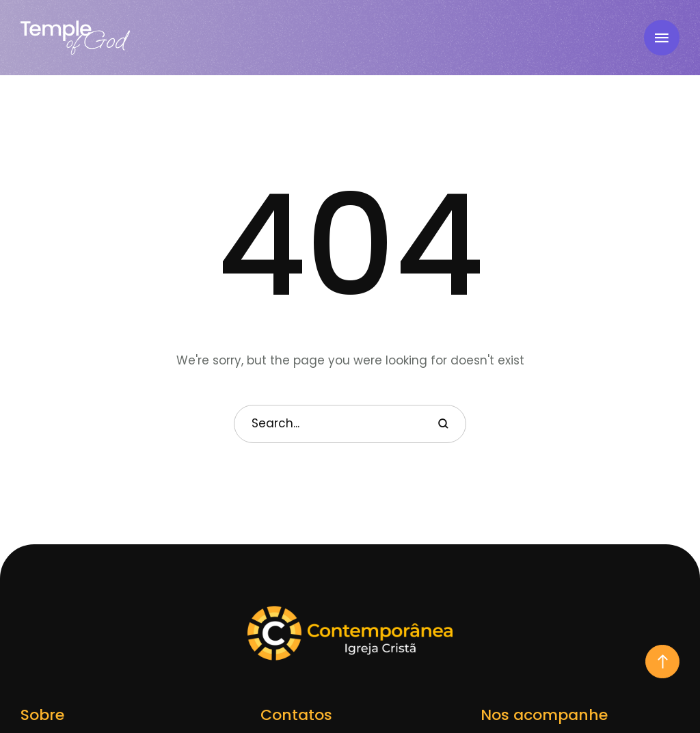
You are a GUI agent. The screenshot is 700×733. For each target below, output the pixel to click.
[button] (662, 662)
